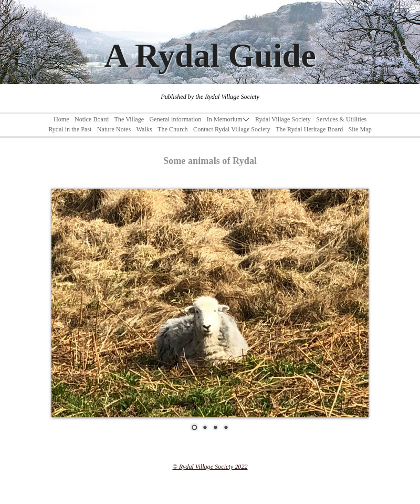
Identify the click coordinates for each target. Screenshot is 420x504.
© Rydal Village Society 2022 (210, 467)
